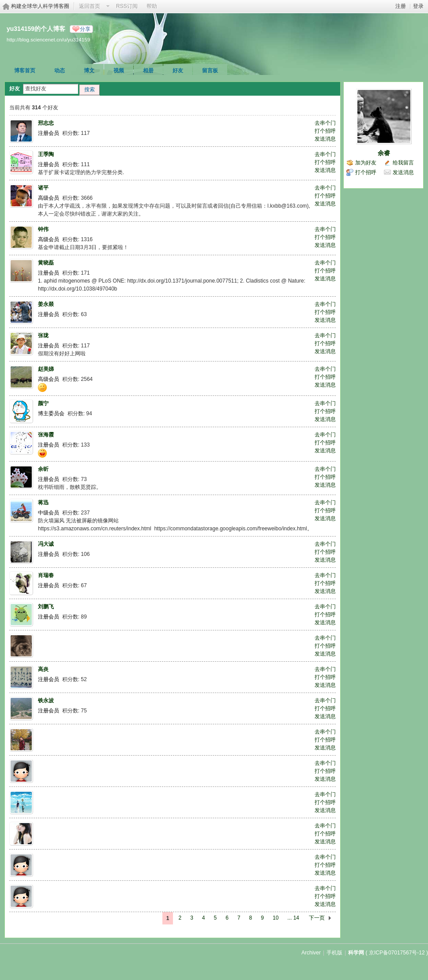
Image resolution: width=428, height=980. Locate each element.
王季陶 (46, 154)
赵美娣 (46, 369)
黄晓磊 (46, 263)
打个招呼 (325, 131)
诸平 (43, 188)
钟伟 (43, 229)
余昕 (43, 469)
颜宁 (43, 403)
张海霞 (46, 435)
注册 (401, 6)
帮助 (152, 6)
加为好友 (366, 163)
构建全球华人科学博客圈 (40, 6)
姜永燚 (46, 304)
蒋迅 (43, 503)
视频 (119, 71)
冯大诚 (46, 544)
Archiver (311, 953)
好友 (178, 71)
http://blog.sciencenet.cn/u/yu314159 (48, 39)
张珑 (43, 335)
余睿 (384, 153)
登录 (418, 6)
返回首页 (90, 6)
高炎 (43, 669)
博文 (89, 71)
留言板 (210, 71)
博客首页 (25, 71)
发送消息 (325, 139)
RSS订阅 (127, 6)
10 (276, 918)
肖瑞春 (46, 575)
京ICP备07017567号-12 (397, 953)
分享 (85, 29)
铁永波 (46, 701)
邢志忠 (46, 123)
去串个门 (325, 123)
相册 (148, 71)
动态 (60, 71)
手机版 (334, 953)
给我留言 (403, 163)
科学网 (356, 953)
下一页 (317, 918)
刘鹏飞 (46, 607)
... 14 (293, 918)
